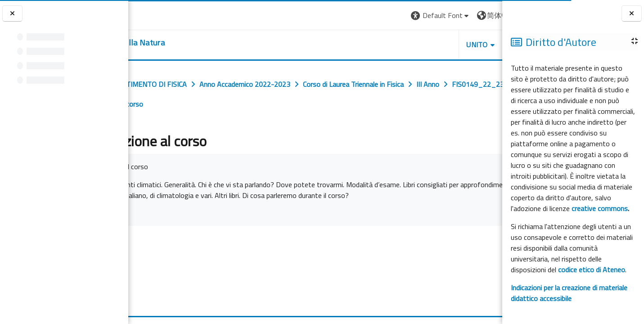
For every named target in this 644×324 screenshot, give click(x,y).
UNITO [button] (397, 45)
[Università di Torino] (156, 14)
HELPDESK (448, 45)
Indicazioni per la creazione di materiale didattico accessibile (569, 293)
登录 (488, 15)
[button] (360, 16)
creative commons (600, 208)
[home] (184, 43)
